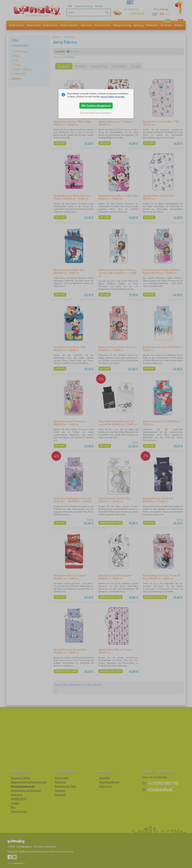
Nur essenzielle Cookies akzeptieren (96, 113)
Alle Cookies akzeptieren (96, 106)
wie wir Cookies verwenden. (113, 97)
